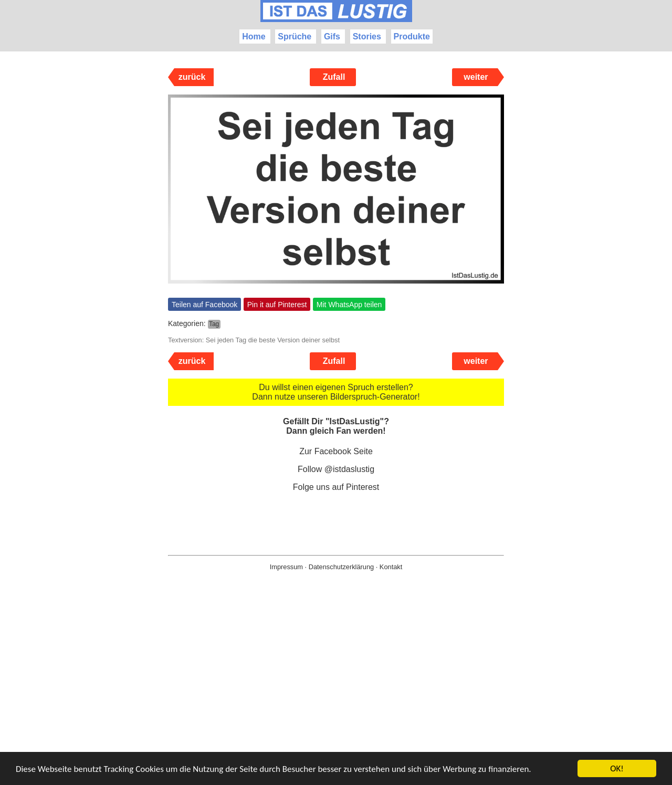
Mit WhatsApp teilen (349, 305)
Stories (367, 36)
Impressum (286, 567)
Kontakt (391, 567)
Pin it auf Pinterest (277, 305)
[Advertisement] (336, 695)
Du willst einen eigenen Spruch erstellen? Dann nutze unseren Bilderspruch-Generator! (336, 392)
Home (254, 36)
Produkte (412, 36)
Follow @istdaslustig (336, 469)
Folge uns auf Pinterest (336, 487)
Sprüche (295, 36)
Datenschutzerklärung (341, 567)
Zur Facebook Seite (336, 451)
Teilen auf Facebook (204, 305)
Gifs (332, 36)
